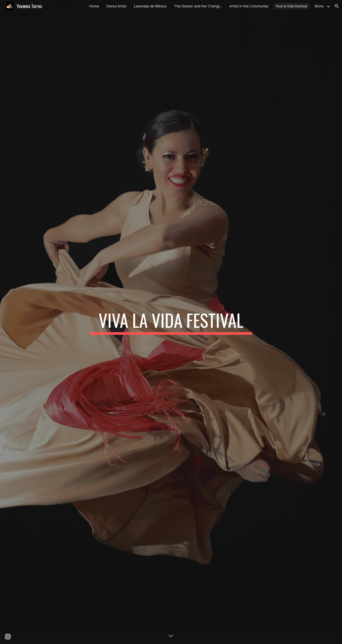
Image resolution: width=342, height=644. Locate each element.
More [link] (319, 6)
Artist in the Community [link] (249, 6)
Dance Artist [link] (116, 6)
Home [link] (94, 6)
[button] (337, 6)
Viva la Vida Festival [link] (291, 6)
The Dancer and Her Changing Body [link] (199, 6)
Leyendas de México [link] (150, 6)
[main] (171, 322)
